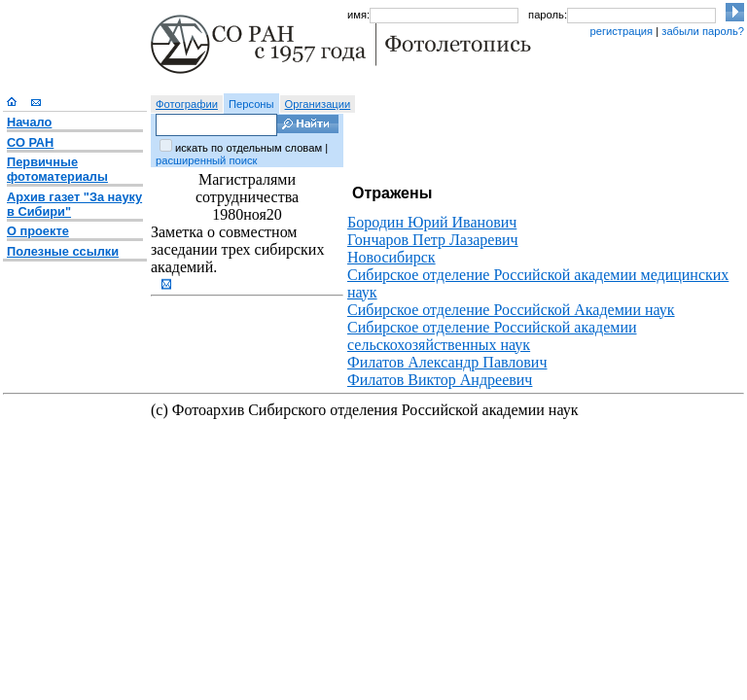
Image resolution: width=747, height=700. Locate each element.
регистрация (621, 31)
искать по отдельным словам (249, 148)
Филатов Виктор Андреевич (440, 380)
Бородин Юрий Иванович (432, 222)
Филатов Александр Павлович (447, 362)
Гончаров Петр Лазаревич (433, 240)
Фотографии (187, 104)
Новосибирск (391, 257)
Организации (318, 104)
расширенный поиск (206, 160)
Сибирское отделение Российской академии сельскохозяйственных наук (492, 336)
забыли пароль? (703, 31)
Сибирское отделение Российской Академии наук (511, 310)
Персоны (251, 104)
